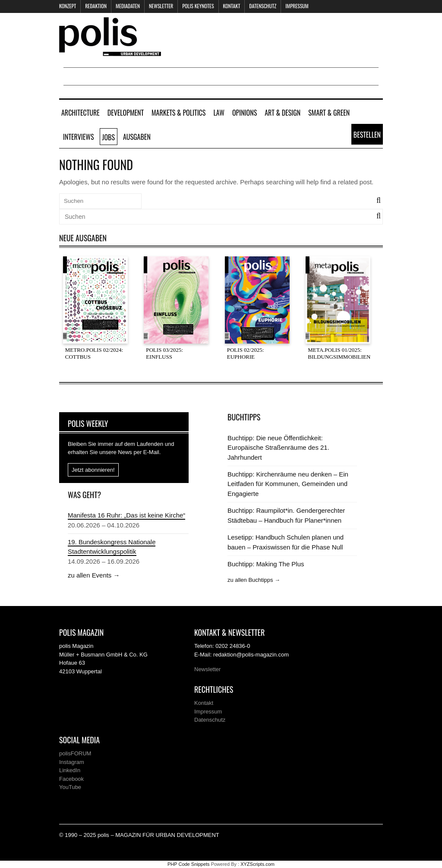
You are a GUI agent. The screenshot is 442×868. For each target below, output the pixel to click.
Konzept (68, 6)
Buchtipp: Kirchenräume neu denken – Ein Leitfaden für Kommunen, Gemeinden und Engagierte (288, 484)
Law (219, 113)
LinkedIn (70, 770)
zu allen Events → (94, 575)
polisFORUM (75, 753)
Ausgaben (137, 137)
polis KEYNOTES (198, 6)
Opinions (245, 113)
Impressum (297, 6)
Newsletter (161, 6)
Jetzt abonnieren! (93, 470)
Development (126, 113)
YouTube (70, 787)
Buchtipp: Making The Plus (266, 564)
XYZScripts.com (257, 864)
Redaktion (96, 6)
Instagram (72, 762)
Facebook (71, 779)
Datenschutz (263, 6)
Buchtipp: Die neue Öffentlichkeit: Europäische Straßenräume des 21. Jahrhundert (278, 448)
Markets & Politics (178, 113)
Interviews (79, 137)
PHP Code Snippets (189, 864)
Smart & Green (329, 113)
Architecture (81, 113)
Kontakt (232, 6)
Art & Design (283, 113)
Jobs (109, 137)
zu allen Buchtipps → (254, 580)
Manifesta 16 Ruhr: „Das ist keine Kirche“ (126, 515)
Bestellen (367, 135)
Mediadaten (128, 6)
